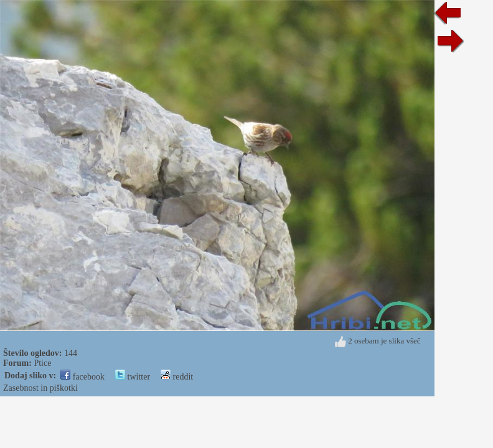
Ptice (42, 363)
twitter (133, 377)
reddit (177, 377)
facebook (82, 377)
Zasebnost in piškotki (40, 388)
